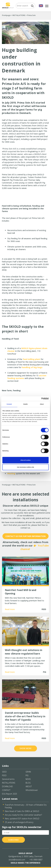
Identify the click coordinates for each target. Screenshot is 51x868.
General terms (8, 779)
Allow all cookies (26, 460)
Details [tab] (26, 404)
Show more (26, 748)
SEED (4, 772)
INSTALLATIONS (19, 15)
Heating (11, 473)
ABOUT (29, 786)
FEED (4, 775)
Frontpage (6, 15)
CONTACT (6, 790)
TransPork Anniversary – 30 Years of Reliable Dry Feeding (26, 806)
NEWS (28, 779)
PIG (27, 775)
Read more (10, 609)
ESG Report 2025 (10, 794)
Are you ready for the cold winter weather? (23, 815)
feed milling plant (31, 359)
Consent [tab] (9, 404)
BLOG (28, 783)
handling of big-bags (32, 367)
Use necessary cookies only (26, 467)
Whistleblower (32, 790)
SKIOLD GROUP (26, 853)
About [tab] (42, 404)
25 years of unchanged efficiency (19, 822)
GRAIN (28, 772)
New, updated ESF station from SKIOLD (22, 819)
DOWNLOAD (7, 786)
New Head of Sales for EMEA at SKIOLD (22, 811)
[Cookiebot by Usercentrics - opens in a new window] (37, 399)
